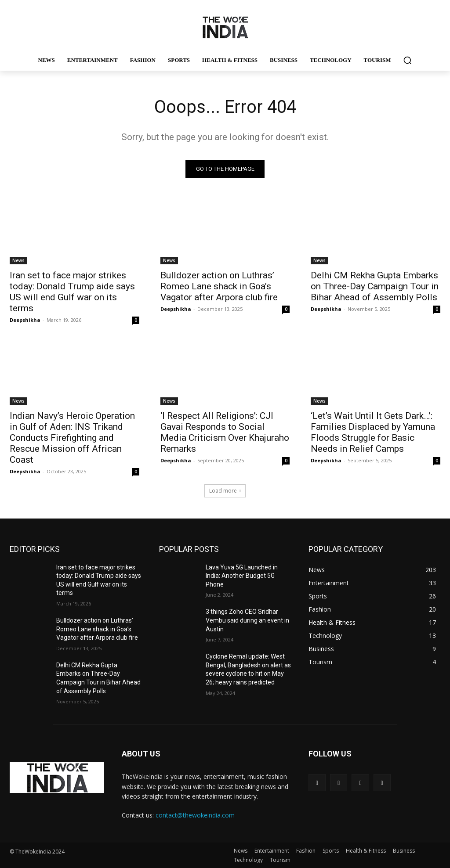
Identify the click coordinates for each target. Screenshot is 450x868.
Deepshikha (25, 320)
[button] (407, 60)
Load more (225, 491)
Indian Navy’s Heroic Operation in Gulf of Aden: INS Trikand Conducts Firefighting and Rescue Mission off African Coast (72, 438)
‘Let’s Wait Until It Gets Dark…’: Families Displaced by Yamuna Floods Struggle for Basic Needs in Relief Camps (373, 432)
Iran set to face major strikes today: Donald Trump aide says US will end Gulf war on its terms (72, 292)
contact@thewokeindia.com (195, 815)
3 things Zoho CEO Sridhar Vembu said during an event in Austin (247, 620)
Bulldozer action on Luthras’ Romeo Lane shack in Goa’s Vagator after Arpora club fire (219, 286)
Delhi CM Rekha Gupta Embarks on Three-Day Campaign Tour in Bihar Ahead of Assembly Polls (375, 286)
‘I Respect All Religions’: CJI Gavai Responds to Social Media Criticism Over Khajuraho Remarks (225, 432)
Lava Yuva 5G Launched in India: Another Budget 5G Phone (242, 576)
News (18, 260)
